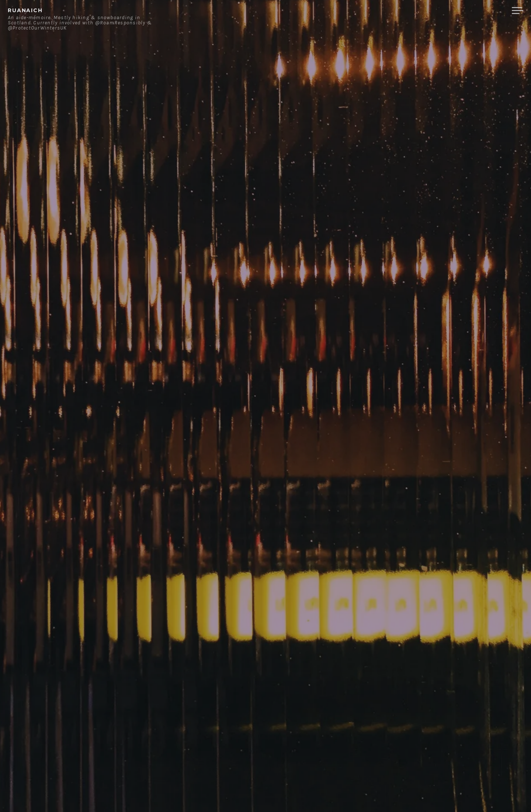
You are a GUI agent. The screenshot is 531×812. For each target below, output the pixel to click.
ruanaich (25, 10)
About (394, 11)
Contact (430, 11)
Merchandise (478, 11)
